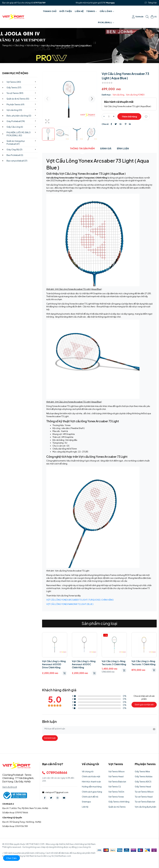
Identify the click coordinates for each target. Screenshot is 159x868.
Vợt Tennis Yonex (116, 797)
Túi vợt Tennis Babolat (145, 802)
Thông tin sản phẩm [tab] (82, 148)
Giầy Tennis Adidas (144, 776)
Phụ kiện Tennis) (15, 104)
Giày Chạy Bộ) (14, 150)
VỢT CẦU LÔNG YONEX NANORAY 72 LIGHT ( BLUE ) (70, 604)
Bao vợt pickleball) (17, 161)
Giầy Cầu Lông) (15, 127)
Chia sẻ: (106, 124)
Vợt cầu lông (32, 45)
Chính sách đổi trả (90, 797)
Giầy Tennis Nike (142, 771)
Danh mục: (107, 95)
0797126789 (40, 3)
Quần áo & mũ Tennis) (18, 99)
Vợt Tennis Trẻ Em (116, 792)
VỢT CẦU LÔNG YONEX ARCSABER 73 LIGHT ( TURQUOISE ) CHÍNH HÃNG (80, 600)
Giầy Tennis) (14, 87)
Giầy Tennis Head (143, 787)
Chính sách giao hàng (92, 792)
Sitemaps (86, 802)
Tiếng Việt (152, 3)
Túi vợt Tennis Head (144, 797)
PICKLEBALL (106, 22)
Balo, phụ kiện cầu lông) (19, 116)
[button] (92, 99)
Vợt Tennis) (14, 82)
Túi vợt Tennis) (15, 93)
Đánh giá (106, 148)
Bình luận (123, 148)
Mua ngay (110, 3)
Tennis (92, 11)
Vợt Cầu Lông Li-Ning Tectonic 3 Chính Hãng (114, 663)
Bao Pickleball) (15, 155)
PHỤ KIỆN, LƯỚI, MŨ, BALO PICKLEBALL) (19, 134)
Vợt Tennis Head (116, 776)
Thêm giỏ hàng (129, 117)
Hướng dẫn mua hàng (92, 787)
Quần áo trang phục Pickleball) (16, 142)
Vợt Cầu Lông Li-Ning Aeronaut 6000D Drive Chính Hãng (54, 664)
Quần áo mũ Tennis (117, 807)
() (154, 17)
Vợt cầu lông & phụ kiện (145, 807)
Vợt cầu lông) (14, 110)
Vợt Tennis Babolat (117, 782)
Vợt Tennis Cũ (115, 787)
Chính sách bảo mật (91, 776)
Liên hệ (79, 11)
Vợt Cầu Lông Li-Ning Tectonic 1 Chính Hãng (143, 663)
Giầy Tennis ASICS (143, 782)
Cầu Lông (107, 11)
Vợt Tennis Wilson (116, 771)
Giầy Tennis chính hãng (119, 802)
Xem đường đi (10, 787)
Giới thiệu (66, 11)
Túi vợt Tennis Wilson (144, 792)
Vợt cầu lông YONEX (135, 95)
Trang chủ (50, 11)
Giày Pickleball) (16, 121)
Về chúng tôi (88, 771)
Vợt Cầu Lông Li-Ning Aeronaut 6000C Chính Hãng (84, 664)
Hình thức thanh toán (91, 782)
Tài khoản (138, 17)
